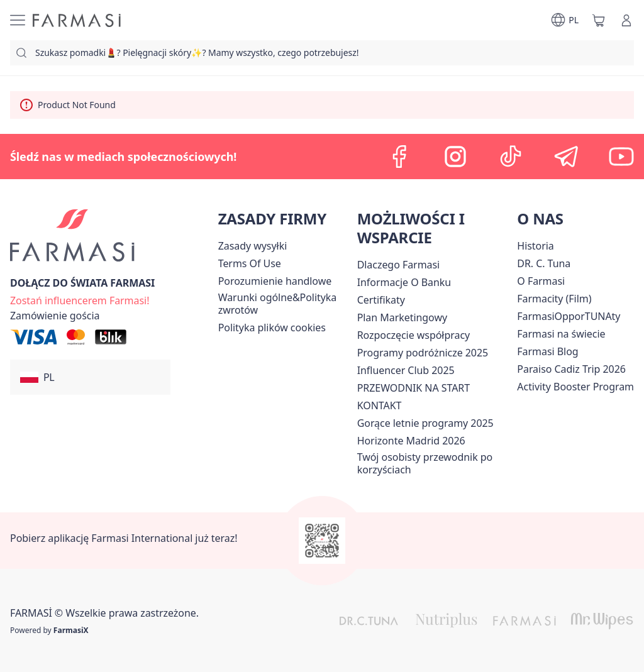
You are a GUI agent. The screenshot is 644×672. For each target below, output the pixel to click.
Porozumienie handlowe (275, 281)
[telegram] (566, 157)
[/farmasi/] (77, 20)
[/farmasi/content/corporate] (561, 334)
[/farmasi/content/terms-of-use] (250, 263)
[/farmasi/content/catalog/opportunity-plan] (402, 317)
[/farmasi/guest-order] (55, 316)
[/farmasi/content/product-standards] (381, 300)
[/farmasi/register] (80, 299)
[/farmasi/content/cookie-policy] (272, 328)
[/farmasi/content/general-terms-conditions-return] (285, 304)
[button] (90, 377)
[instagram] (455, 157)
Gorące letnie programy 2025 (425, 423)
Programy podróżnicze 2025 (423, 353)
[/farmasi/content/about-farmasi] (399, 265)
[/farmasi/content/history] (535, 246)
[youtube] (621, 157)
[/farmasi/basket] (599, 20)
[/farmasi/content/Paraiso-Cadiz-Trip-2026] (571, 369)
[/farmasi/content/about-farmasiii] (541, 281)
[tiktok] (511, 157)
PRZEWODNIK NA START (414, 388)
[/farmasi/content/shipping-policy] (253, 246)
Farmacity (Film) (554, 299)
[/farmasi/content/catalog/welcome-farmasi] (435, 463)
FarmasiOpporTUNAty (569, 316)
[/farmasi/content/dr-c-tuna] (544, 263)
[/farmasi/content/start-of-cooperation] (414, 335)
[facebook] (400, 157)
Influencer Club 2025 (406, 370)
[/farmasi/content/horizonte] (411, 441)
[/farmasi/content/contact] (380, 405)
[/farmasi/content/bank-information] (404, 282)
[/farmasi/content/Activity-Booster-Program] (575, 387)
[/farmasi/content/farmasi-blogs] (547, 351)
